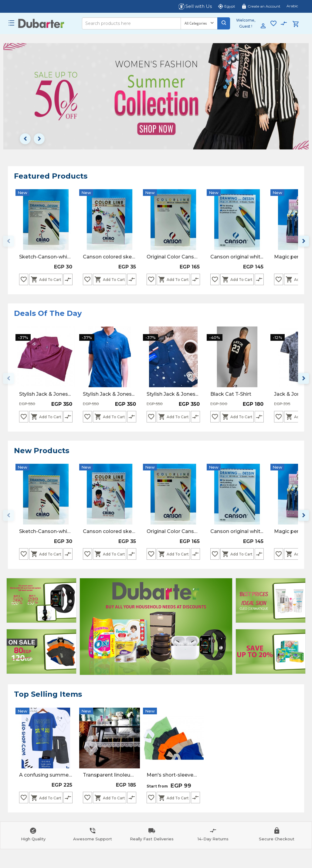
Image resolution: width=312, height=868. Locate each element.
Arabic (292, 6)
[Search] (131, 23)
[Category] (199, 23)
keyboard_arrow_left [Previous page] (25, 139)
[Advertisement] (42, 600)
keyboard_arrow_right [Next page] (39, 139)
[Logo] (41, 23)
